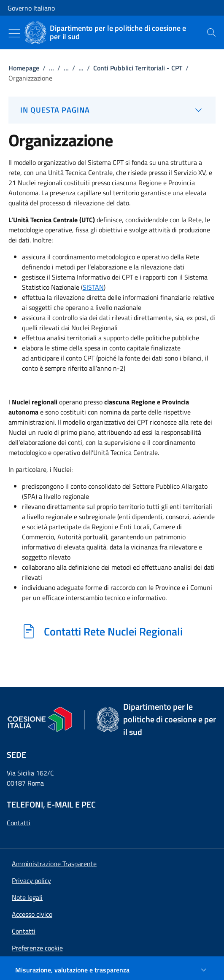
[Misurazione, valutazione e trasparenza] (112, 970)
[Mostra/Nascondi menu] (14, 33)
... (51, 68)
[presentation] (211, 32)
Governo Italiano (31, 8)
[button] (37, 948)
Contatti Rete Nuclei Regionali (113, 631)
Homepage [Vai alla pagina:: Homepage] (24, 68)
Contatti (19, 823)
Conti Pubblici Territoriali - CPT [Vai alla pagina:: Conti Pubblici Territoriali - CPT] (138, 68)
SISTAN (93, 287)
